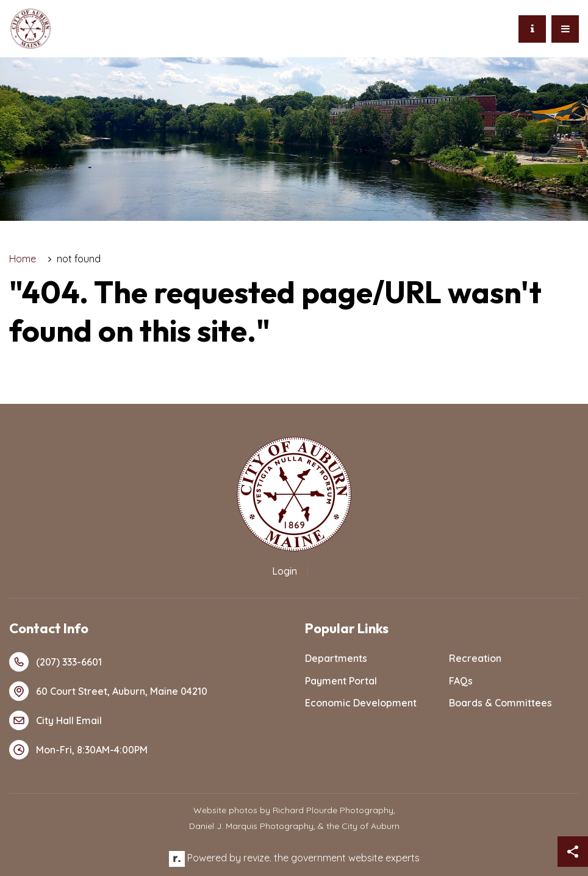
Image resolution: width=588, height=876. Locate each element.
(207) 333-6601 (56, 662)
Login (285, 571)
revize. (257, 858)
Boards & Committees (500, 703)
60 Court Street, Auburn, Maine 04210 (108, 691)
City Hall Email (56, 720)
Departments (336, 658)
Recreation (475, 658)
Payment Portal (341, 681)
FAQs (461, 681)
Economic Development (361, 703)
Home (23, 259)
